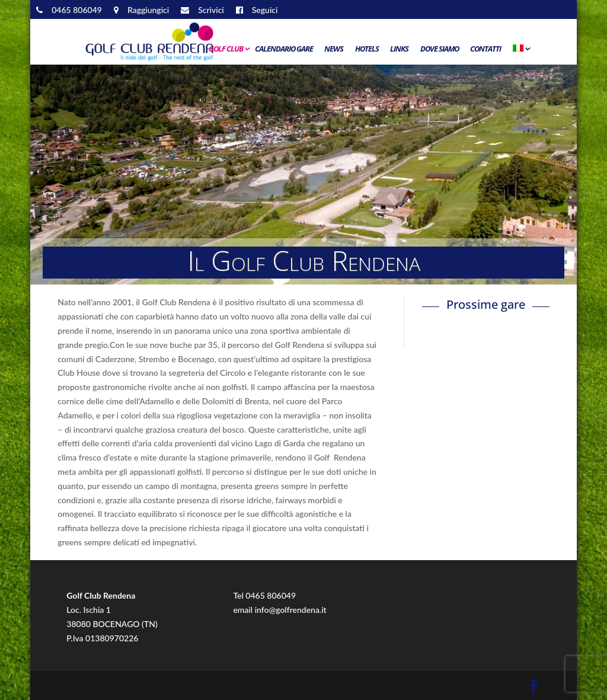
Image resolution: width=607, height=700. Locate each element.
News (334, 49)
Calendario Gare (284, 49)
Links (399, 49)
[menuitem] (520, 52)
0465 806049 (271, 595)
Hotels (367, 49)
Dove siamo (440, 49)
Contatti (485, 49)
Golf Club (226, 49)
